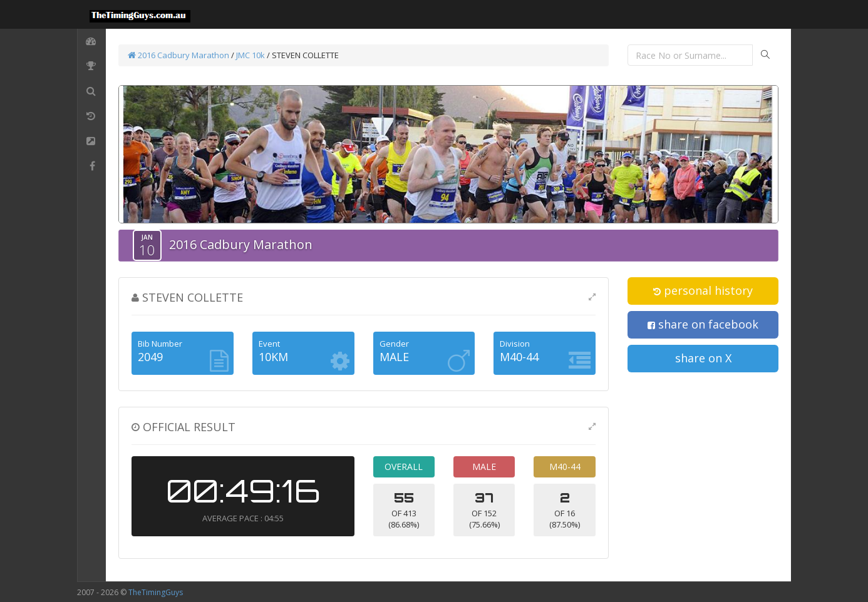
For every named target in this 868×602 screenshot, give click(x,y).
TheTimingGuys (156, 592)
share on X (703, 358)
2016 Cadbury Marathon (178, 55)
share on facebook (703, 324)
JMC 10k (251, 55)
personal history (703, 290)
